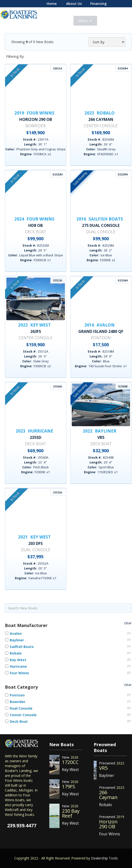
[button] (85, 21)
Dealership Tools (104, 858)
